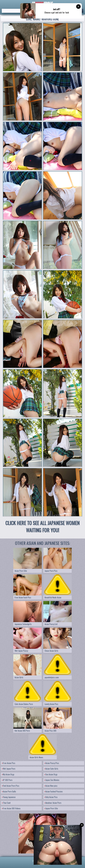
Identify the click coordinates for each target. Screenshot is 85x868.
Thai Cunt (6, 803)
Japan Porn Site (51, 808)
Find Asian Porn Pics (11, 786)
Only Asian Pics (51, 797)
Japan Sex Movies (52, 780)
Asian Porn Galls (9, 791)
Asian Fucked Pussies (54, 791)
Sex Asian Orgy (51, 774)
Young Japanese (9, 797)
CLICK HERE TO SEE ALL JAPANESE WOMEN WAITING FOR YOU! (42, 527)
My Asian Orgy (8, 774)
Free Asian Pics (9, 763)
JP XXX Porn (7, 780)
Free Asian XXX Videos (11, 808)
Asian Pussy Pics (52, 763)
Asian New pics (51, 786)
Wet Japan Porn (9, 769)
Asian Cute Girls (51, 769)
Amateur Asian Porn (53, 803)
